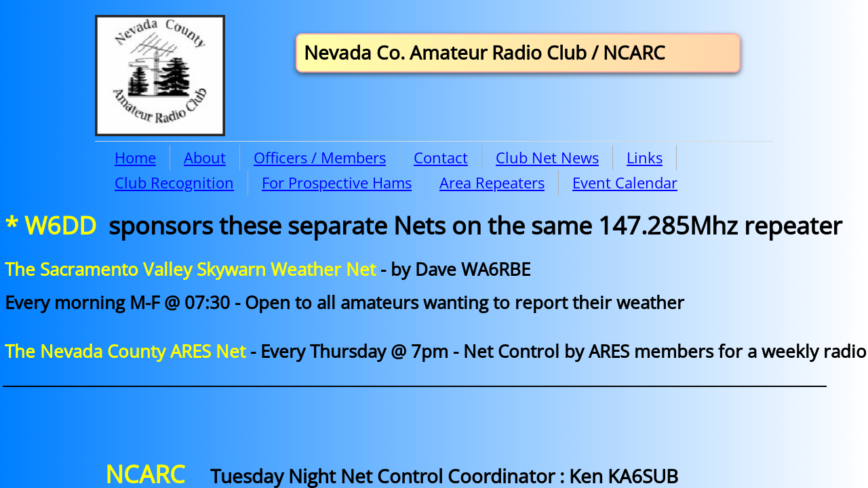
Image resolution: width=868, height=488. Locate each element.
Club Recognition (174, 182)
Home (135, 157)
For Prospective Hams (337, 182)
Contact (441, 157)
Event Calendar (625, 182)
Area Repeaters (492, 182)
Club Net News (547, 157)
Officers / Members (320, 157)
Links (645, 157)
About (205, 157)
